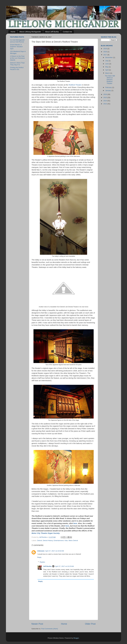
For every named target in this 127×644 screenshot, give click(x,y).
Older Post (90, 624)
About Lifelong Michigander (30, 32)
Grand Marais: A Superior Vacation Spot (16, 47)
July (107, 61)
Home (13, 32)
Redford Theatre (75, 85)
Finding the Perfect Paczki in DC (17, 68)
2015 (105, 97)
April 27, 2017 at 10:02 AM (55, 551)
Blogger (76, 638)
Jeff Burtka (47, 566)
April (107, 70)
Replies (42, 562)
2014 (105, 101)
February (109, 87)
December (109, 57)
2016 (105, 94)
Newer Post (37, 624)
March (108, 73)
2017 (105, 55)
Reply (39, 557)
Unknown (41, 551)
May (107, 67)
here (75, 523)
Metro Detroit (73, 540)
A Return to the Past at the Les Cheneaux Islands (18, 58)
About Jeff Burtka (52, 32)
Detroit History (48, 540)
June (107, 64)
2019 (105, 49)
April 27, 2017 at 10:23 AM (64, 566)
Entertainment (59, 540)
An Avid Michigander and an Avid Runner (17, 41)
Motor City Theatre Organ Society (46, 533)
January (108, 90)
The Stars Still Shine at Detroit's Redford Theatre (110, 80)
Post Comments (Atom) (50, 629)
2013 (105, 104)
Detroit (40, 540)
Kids (66, 540)
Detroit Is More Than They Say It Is (17, 64)
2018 (105, 52)
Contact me (67, 32)
